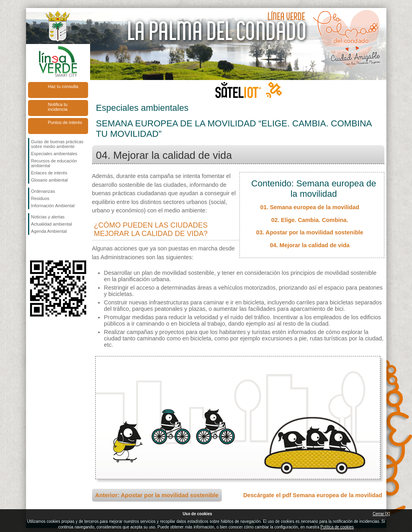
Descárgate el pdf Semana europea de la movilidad (313, 495)
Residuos (40, 198)
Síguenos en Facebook (33, 248)
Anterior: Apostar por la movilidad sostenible (157, 495)
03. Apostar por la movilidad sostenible (310, 232)
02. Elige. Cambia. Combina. (310, 220)
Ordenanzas (43, 191)
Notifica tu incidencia (58, 107)
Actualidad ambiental (52, 224)
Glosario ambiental (50, 180)
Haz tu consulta (63, 86)
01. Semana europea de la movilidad (310, 207)
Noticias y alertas (48, 217)
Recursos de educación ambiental (54, 163)
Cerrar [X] (381, 514)
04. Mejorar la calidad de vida (310, 245)
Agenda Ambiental (49, 231)
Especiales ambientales (54, 154)
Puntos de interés (65, 122)
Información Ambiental (53, 206)
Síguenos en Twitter (46, 248)
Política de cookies (337, 527)
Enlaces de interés (49, 173)
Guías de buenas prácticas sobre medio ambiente (57, 144)
